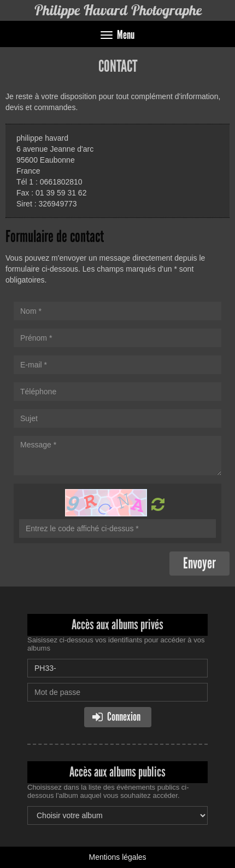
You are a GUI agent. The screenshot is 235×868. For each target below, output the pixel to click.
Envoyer (199, 563)
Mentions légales (117, 857)
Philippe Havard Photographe (118, 10)
